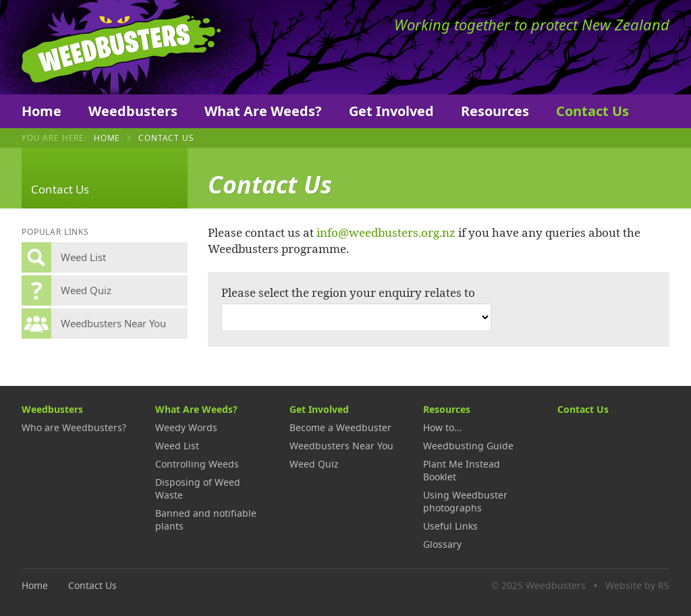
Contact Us (592, 111)
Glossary (442, 544)
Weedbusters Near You (341, 446)
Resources (495, 111)
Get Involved (391, 111)
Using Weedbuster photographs (465, 501)
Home (42, 111)
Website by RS (637, 585)
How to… (442, 427)
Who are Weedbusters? (74, 427)
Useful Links (450, 526)
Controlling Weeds (197, 464)
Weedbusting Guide (468, 446)
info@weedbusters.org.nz (386, 232)
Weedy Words (186, 427)
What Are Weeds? (263, 111)
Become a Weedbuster (340, 427)
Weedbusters (121, 47)
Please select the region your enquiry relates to (348, 292)
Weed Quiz (314, 464)
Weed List (177, 446)
